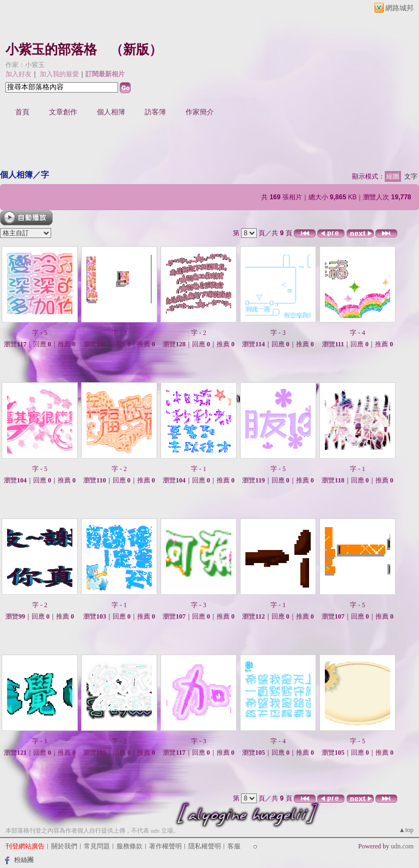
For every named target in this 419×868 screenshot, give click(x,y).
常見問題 (97, 846)
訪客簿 (155, 112)
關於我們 (64, 846)
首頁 (22, 112)
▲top (406, 830)
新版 (136, 50)
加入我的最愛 (59, 74)
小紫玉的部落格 (51, 50)
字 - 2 (199, 333)
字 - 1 (199, 469)
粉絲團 (24, 860)
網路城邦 (399, 8)
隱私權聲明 (205, 846)
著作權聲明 (165, 846)
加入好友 (19, 74)
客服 (234, 846)
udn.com (402, 846)
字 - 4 (358, 333)
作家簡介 (200, 112)
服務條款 (130, 846)
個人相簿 (111, 112)
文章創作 (63, 112)
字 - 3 (119, 333)
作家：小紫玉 (25, 65)
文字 (411, 176)
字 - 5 (40, 333)
